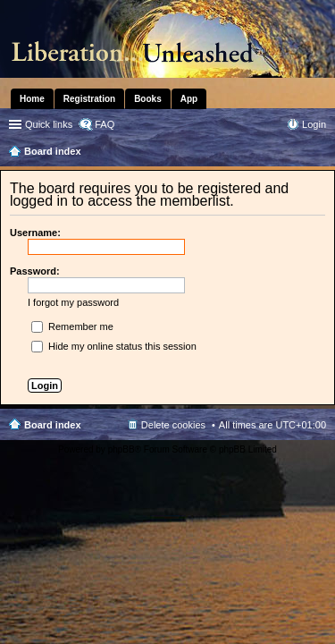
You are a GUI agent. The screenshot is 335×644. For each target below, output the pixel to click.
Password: (35, 271)
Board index (53, 425)
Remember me (72, 326)
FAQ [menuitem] (105, 124)
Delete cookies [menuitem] (173, 425)
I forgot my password (73, 302)
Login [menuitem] (314, 124)
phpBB (121, 449)
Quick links (49, 124)
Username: (35, 233)
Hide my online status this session (114, 346)
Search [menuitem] (319, 153)
